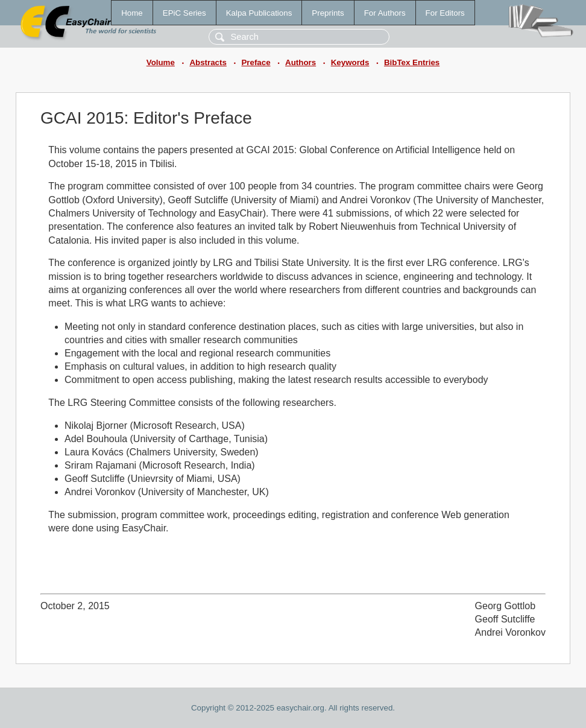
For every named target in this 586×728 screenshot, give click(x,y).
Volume (161, 62)
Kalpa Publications (259, 13)
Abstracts (208, 62)
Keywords (350, 62)
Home (132, 13)
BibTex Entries (412, 62)
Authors (301, 62)
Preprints (328, 13)
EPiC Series (184, 13)
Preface (256, 62)
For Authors (385, 13)
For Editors (445, 13)
